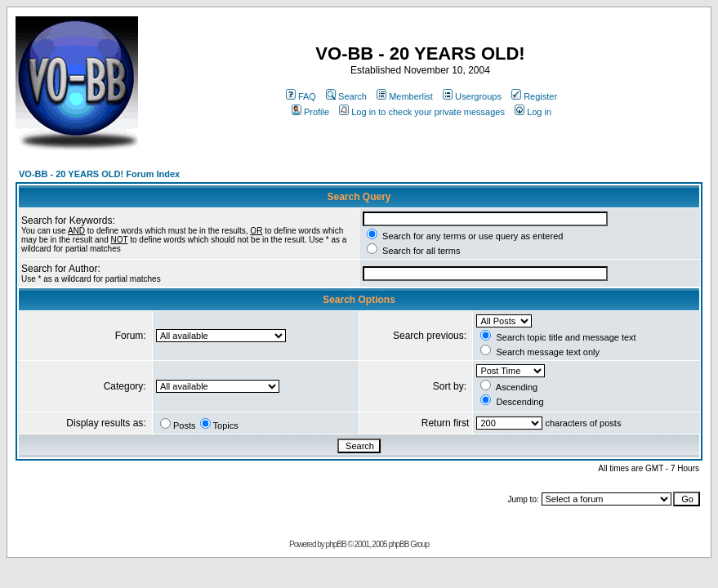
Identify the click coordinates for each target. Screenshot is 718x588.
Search (346, 96)
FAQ (301, 96)
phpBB (336, 544)
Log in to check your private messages (422, 112)
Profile (310, 112)
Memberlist (405, 96)
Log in (533, 112)
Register (534, 96)
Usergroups (472, 96)
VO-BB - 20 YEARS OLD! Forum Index (99, 174)
